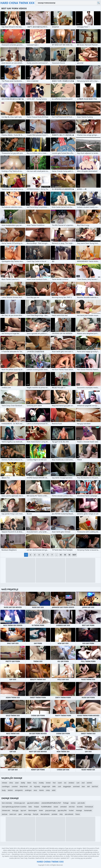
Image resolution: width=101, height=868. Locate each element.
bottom (10, 790)
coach (60, 783)
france (78, 814)
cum (78, 783)
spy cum (23, 810)
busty (4, 790)
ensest (56, 807)
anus (35, 790)
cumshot (15, 786)
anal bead (76, 786)
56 (69, 555)
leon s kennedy (7, 803)
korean (48, 783)
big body (37, 786)
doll (88, 786)
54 (61, 555)
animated (63, 807)
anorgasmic (19, 790)
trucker (71, 810)
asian (17, 783)
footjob (36, 807)
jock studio (81, 803)
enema (73, 803)
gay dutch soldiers (33, 803)
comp (48, 790)
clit (31, 786)
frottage (66, 803)
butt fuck (95, 786)
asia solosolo (69, 814)
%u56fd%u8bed (46, 807)
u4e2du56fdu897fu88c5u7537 (51, 803)
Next (74, 555)
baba (30, 807)
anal (83, 783)
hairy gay (15, 810)
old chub (72, 807)
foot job (36, 814)
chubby (41, 783)
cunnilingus (6, 786)
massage (79, 810)
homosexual (89, 807)
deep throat (24, 786)
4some (41, 790)
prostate (54, 814)
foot (54, 783)
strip (61, 814)
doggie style (46, 786)
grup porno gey (50, 810)
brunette (80, 807)
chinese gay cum (19, 803)
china (11, 783)
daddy (23, 783)
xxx (65, 783)
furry (35, 783)
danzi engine (33, 810)
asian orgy (27, 814)
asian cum (13, 814)
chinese (4, 783)
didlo (54, 786)
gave (20, 814)
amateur (71, 783)
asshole (89, 783)
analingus (28, 790)
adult (54, 790)
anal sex (5, 814)
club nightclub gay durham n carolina (14, 807)
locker (41, 810)
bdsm (29, 783)
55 (65, 555)
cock (59, 786)
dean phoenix (45, 814)
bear (83, 786)
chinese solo (6, 810)
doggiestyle (67, 786)
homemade (88, 810)
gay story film (62, 810)
